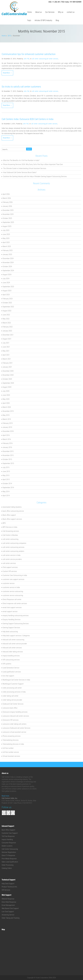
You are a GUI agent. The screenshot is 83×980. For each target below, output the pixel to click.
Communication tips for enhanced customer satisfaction (29, 54)
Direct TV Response (8, 855)
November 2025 (8, 214)
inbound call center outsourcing (13, 640)
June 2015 (6, 471)
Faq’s (29, 20)
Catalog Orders (7, 868)
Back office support (9, 515)
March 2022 (7, 323)
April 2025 (6, 242)
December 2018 (8, 431)
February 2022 (8, 327)
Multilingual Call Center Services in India (16, 680)
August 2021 (7, 339)
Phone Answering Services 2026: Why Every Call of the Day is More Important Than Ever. (33, 164)
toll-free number (8, 748)
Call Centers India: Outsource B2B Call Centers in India (28, 119)
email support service (10, 611)
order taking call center (11, 696)
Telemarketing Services (11, 740)
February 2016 (8, 443)
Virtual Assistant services (11, 756)
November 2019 (8, 411)
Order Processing (8, 865)
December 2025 (8, 210)
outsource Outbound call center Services (17, 728)
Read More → (7, 73)
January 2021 (7, 367)
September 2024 (8, 271)
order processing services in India (14, 692)
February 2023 (8, 299)
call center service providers (12, 559)
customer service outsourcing (13, 591)
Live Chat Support (8, 912)
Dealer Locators (7, 846)
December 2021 (8, 335)
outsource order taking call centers (15, 724)
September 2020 (8, 383)
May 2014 (6, 492)
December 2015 (8, 451)
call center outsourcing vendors (13, 551)
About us (39, 12)
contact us (71, 12)
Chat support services (10, 567)
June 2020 (6, 395)
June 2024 (6, 283)
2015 (9, 36)
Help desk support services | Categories (16, 636)
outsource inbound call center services (16, 716)
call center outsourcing (39, 59)
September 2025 (8, 222)
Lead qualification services (12, 672)
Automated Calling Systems (12, 507)
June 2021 (6, 347)
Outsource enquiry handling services (15, 712)
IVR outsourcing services (11, 660)
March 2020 (7, 407)
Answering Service (8, 915)
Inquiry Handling (7, 839)
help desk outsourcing (10, 632)
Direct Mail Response (9, 902)
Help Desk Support (8, 884)
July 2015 (6, 467)
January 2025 (7, 254)
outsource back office (10, 708)
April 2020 (6, 403)
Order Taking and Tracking (11, 918)
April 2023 (6, 295)
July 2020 (6, 391)
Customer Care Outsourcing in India (15, 575)
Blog (57, 20)
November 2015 (8, 455)
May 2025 (6, 238)
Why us (61, 12)
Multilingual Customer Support (13, 684)
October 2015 (7, 459)
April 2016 (6, 435)
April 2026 (6, 194)
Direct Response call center (12, 599)
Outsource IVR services (11, 720)
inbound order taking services (13, 652)
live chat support (8, 676)
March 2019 (7, 419)
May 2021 (6, 351)
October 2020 (7, 379)
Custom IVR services (10, 571)
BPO (4, 523)
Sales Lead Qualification (10, 862)
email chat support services (12, 607)
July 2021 (6, 343)
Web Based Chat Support (10, 908)
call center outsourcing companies (14, 543)
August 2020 (7, 387)
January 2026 (7, 206)
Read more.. (6, 796)
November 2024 (8, 262)
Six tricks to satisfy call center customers (21, 87)
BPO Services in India (10, 527)
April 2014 (6, 496)
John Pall (26, 59)
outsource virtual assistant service (14, 732)
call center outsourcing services (14, 547)
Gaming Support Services (11, 628)
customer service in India (11, 587)
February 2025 (8, 250)
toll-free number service (11, 752)
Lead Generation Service (11, 668)
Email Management (8, 905)
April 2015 (6, 479)
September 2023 (8, 287)
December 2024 (8, 258)
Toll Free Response (8, 836)
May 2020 (6, 399)
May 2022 (6, 319)
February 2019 (8, 423)
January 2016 (7, 447)
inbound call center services (12, 648)
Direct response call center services (15, 603)
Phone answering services (12, 736)
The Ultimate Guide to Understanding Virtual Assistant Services (25, 168)
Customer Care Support (10, 833)
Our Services (50, 12)
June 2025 (6, 234)
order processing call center (12, 688)
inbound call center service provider (15, 644)
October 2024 (7, 267)
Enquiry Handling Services (12, 620)
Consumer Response (9, 843)
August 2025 (7, 226)
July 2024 (6, 279)
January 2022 (7, 331)
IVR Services (6, 890)
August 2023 (7, 291)
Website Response (8, 899)
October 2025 (7, 218)
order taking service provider (12, 700)
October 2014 (7, 483)
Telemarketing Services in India (13, 744)
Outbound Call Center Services (13, 704)
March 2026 (7, 198)
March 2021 (7, 359)
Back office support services (12, 519)
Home (29, 12)
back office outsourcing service (13, 511)
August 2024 (7, 275)
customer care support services (14, 579)
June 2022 (6, 315)
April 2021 (6, 355)
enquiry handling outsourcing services (16, 616)
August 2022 (7, 311)
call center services (52, 59)
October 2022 (7, 303)
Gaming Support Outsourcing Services (16, 624)
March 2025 (7, 246)
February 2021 (8, 363)
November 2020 (8, 375)
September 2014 (8, 488)
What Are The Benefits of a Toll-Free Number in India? (21, 160)
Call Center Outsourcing (10, 849)
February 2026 (8, 202)
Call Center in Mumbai (10, 535)
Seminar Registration (9, 852)
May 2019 (6, 415)
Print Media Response (9, 859)
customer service (9, 583)
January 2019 (7, 427)
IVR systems (7, 664)
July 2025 (6, 230)
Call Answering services (11, 531)
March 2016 (7, 439)
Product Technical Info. (10, 887)
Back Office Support (8, 830)
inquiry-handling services (11, 656)
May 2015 (6, 475)
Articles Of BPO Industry (43, 20)
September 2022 (8, 307)
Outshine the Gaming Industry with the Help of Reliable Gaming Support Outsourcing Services (35, 176)
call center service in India (12, 555)
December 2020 (8, 371)
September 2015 (8, 463)
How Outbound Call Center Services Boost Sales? (20, 172)
